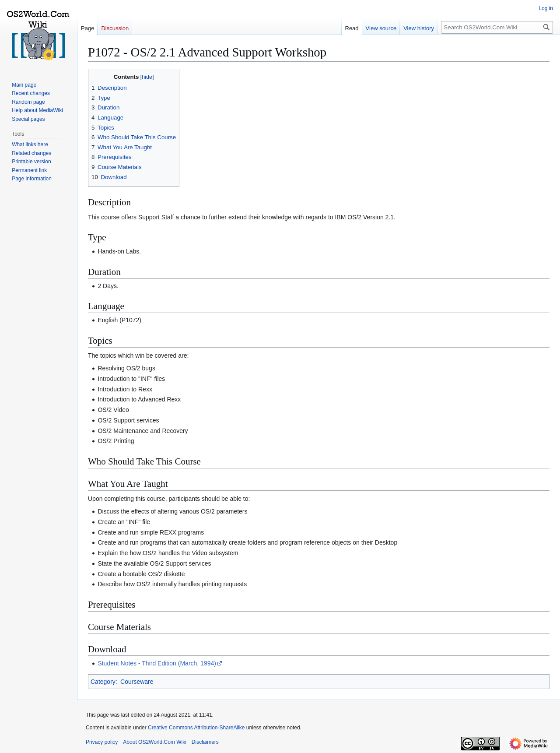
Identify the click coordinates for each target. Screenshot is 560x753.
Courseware (137, 682)
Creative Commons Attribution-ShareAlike (196, 728)
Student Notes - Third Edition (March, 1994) (157, 663)
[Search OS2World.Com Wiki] (497, 27)
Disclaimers (205, 742)
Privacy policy (102, 742)
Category (103, 682)
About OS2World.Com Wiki (155, 742)
